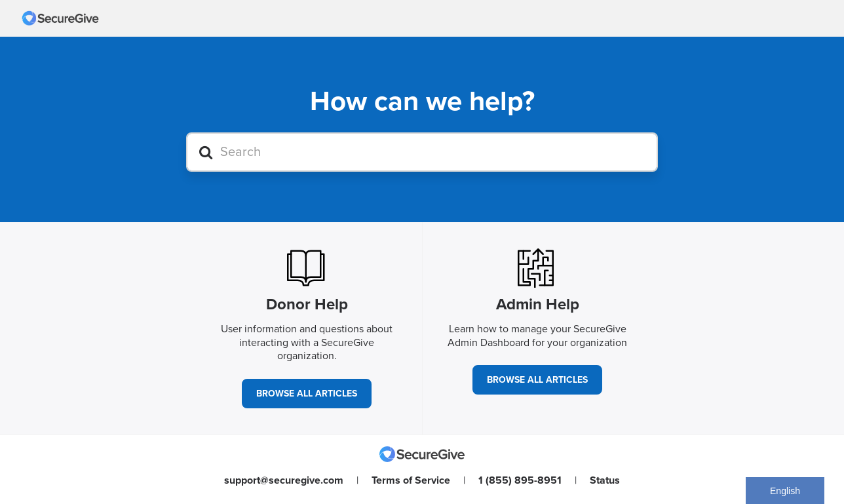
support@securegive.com (284, 480)
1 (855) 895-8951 (520, 480)
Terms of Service (411, 480)
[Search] (422, 152)
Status (605, 480)
